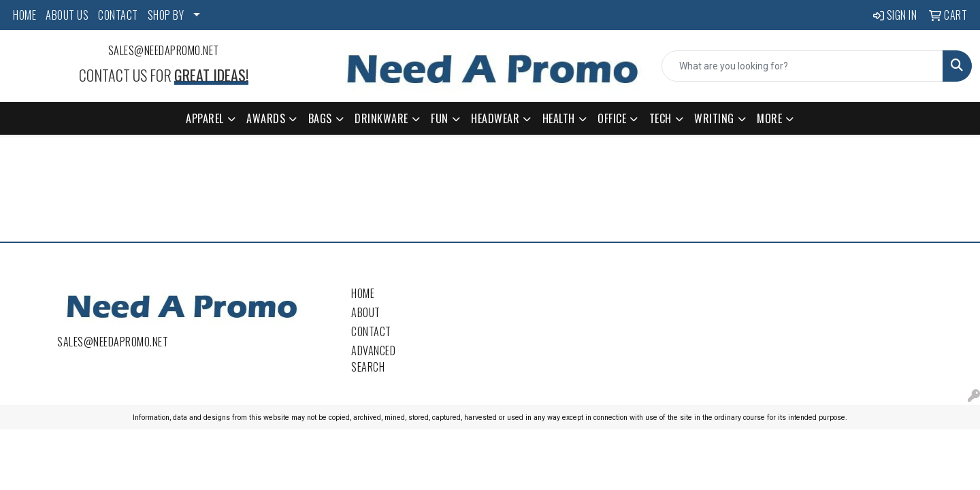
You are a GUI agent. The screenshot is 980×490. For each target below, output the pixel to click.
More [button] (769, 118)
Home (363, 293)
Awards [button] (266, 118)
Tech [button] (660, 118)
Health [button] (559, 118)
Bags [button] (320, 118)
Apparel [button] (205, 118)
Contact (371, 331)
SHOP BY (166, 15)
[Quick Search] (802, 66)
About (366, 312)
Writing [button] (714, 118)
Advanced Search (373, 359)
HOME (24, 15)
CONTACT (118, 15)
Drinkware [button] (381, 118)
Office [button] (612, 118)
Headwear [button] (495, 118)
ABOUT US (67, 15)
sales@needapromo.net (164, 50)
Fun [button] (440, 118)
